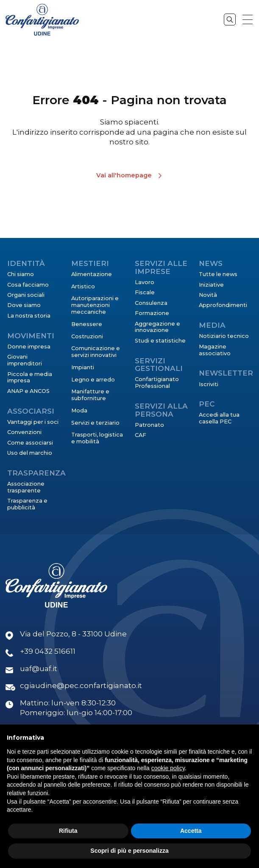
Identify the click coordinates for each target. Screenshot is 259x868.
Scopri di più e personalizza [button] (129, 851)
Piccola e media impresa (30, 377)
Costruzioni (87, 336)
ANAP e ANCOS (28, 391)
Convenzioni (24, 432)
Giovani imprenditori (25, 360)
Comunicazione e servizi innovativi (96, 352)
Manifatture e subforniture (90, 395)
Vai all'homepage (124, 175)
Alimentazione (92, 274)
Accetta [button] (191, 831)
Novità (208, 295)
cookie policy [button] (168, 768)
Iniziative (211, 285)
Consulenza (151, 303)
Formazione (152, 313)
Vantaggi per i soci (33, 422)
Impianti (83, 367)
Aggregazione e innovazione (157, 327)
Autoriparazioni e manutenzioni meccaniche (95, 305)
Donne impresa (29, 347)
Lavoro (145, 282)
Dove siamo (24, 305)
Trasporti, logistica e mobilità (97, 438)
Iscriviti (209, 384)
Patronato (149, 425)
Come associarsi (30, 443)
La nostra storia (29, 316)
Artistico (83, 286)
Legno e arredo (93, 380)
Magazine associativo (215, 350)
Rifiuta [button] (68, 831)
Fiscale (145, 292)
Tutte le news (218, 274)
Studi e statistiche (160, 341)
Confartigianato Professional (157, 383)
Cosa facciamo (28, 285)
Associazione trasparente (26, 487)
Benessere (87, 324)
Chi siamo (21, 274)
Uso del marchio (30, 453)
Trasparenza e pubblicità (27, 504)
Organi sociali (26, 295)
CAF (141, 435)
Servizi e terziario (95, 423)
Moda (79, 411)
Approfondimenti (223, 305)
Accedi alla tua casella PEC (219, 418)
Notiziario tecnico (224, 336)
